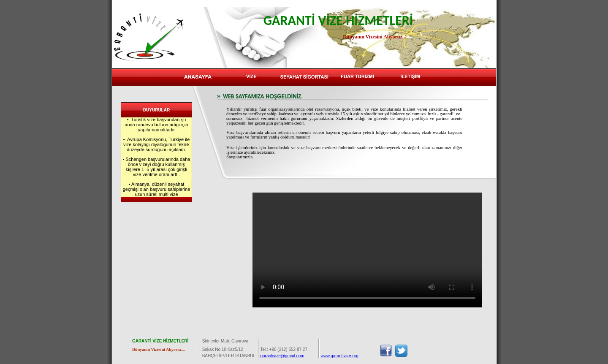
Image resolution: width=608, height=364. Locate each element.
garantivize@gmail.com (282, 356)
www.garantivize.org (339, 356)
